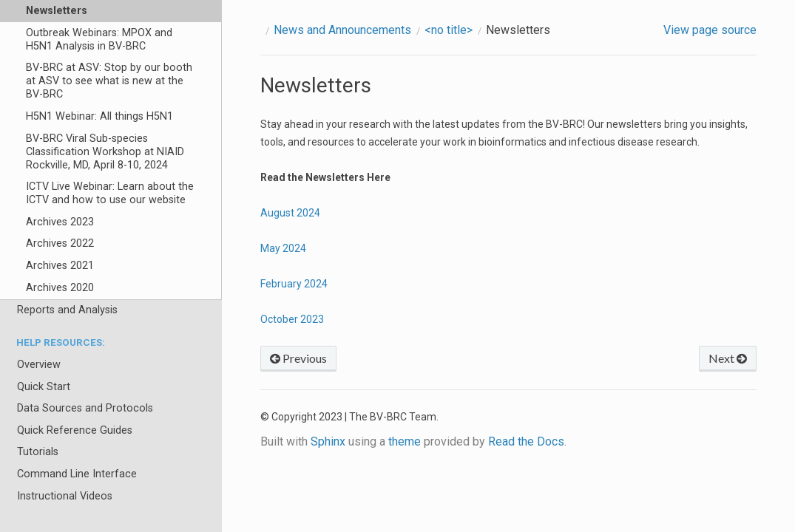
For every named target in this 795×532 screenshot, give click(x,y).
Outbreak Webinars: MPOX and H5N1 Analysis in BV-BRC (99, 40)
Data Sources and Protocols (85, 408)
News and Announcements (342, 30)
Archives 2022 (60, 243)
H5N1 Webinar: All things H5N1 (99, 116)
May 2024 (283, 248)
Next (728, 358)
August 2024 (290, 213)
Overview (39, 365)
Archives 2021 (60, 266)
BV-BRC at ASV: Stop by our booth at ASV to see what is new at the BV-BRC (109, 81)
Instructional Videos (65, 496)
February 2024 (294, 284)
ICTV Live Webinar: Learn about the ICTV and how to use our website (110, 193)
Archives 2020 (60, 288)
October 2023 (292, 319)
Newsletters (57, 11)
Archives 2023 (60, 222)
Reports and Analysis (67, 310)
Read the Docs (526, 441)
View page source (710, 30)
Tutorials (38, 452)
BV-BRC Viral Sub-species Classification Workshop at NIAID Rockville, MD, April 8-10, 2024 (105, 152)
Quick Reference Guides (75, 430)
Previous (298, 358)
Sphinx (328, 441)
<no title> (449, 30)
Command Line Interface (77, 474)
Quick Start (44, 387)
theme (405, 441)
